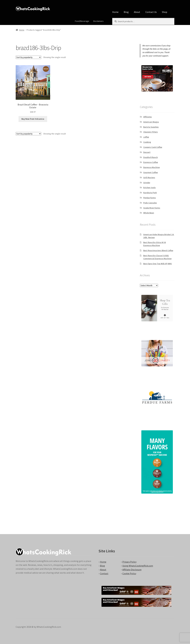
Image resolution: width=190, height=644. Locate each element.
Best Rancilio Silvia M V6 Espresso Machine (155, 244)
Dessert (147, 152)
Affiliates (148, 117)
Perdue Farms (150, 198)
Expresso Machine (151, 167)
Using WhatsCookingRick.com (138, 566)
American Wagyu (151, 122)
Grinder (147, 183)
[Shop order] (28, 57)
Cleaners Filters (151, 132)
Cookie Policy (129, 573)
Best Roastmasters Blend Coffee (158, 250)
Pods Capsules (150, 203)
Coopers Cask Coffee (153, 147)
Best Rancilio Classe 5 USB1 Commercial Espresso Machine (157, 257)
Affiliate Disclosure (132, 570)
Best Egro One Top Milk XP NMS (158, 264)
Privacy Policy (129, 562)
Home (115, 12)
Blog (126, 12)
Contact (104, 573)
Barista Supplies (151, 127)
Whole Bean (149, 213)
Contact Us (151, 12)
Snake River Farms (152, 208)
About (137, 12)
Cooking (147, 142)
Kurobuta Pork (150, 193)
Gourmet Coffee (151, 172)
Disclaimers (98, 21)
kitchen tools (149, 188)
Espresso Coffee (151, 162)
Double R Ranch (151, 157)
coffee (146, 137)
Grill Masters (149, 177)
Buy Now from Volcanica (33, 119)
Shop (165, 12)
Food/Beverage (82, 21)
